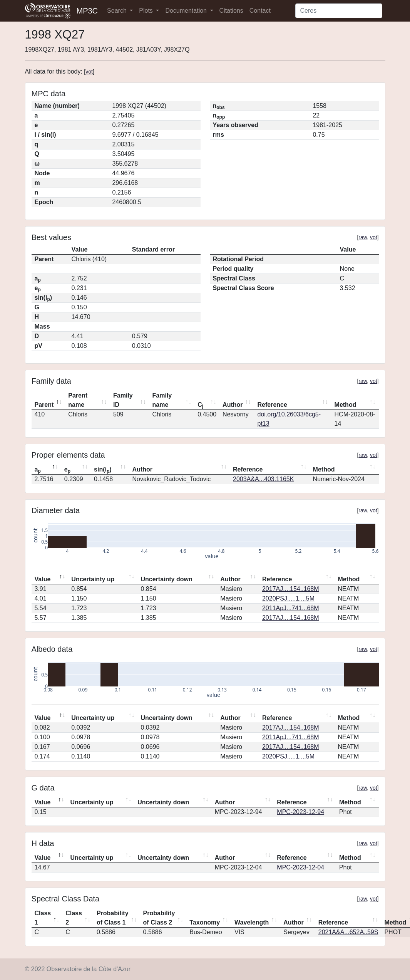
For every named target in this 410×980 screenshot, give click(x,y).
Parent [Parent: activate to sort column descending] (44, 405)
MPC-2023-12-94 (300, 812)
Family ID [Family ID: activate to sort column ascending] (123, 400)
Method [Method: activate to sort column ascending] (346, 405)
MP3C (87, 11)
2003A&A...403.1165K (263, 479)
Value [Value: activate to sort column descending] (43, 579)
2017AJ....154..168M (291, 589)
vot (89, 72)
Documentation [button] (187, 11)
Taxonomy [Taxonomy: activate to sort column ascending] (205, 922)
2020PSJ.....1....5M (288, 598)
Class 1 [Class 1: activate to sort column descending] (43, 918)
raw (363, 237)
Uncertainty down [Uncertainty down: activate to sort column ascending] (166, 579)
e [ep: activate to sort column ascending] (67, 470)
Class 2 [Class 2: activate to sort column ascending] (74, 918)
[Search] (339, 11)
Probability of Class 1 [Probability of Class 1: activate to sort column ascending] (113, 918)
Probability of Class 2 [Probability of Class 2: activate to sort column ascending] (159, 918)
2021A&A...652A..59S (348, 932)
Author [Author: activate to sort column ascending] (233, 405)
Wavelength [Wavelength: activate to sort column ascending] (252, 922)
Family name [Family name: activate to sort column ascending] (162, 400)
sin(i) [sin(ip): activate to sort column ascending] (103, 470)
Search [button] (118, 11)
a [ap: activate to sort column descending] (38, 470)
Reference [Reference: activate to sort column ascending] (272, 405)
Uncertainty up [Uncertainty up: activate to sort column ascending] (93, 579)
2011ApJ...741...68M (291, 608)
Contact (260, 11)
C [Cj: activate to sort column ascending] (200, 405)
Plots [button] (147, 11)
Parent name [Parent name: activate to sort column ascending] (78, 400)
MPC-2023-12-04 (300, 867)
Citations (231, 11)
